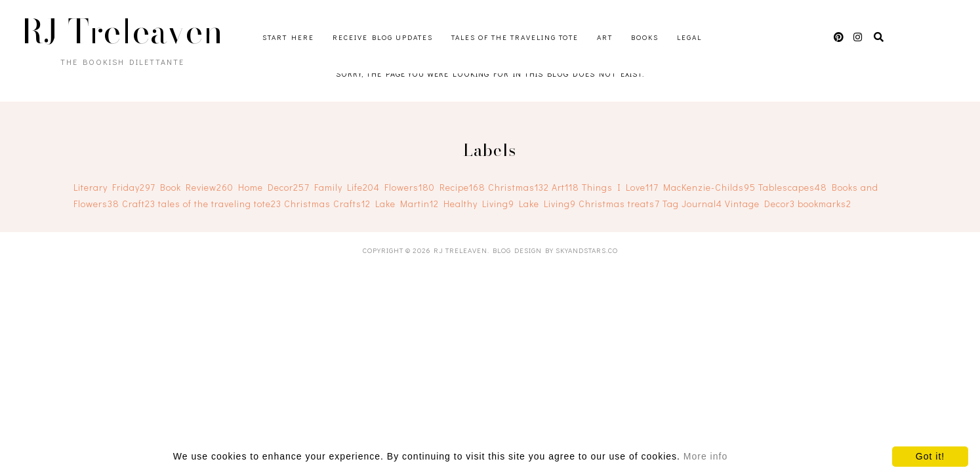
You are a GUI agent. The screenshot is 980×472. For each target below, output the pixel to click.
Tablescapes (793, 187)
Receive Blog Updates (383, 37)
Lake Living (547, 204)
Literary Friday (114, 187)
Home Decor (274, 187)
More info (705, 456)
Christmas (519, 187)
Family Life (347, 187)
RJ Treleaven (123, 31)
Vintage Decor (760, 204)
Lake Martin (407, 204)
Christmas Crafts (327, 204)
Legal (689, 37)
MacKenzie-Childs (709, 187)
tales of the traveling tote (220, 204)
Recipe (462, 187)
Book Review (197, 187)
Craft (139, 204)
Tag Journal (692, 204)
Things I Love (620, 187)
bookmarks (825, 204)
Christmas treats (619, 204)
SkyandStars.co (587, 250)
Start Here (288, 37)
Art (605, 37)
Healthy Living (479, 204)
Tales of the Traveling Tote (515, 37)
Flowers (410, 187)
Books (645, 37)
